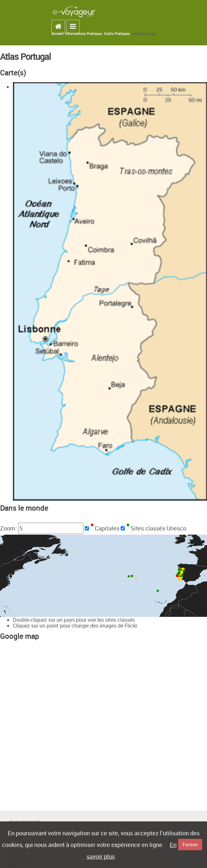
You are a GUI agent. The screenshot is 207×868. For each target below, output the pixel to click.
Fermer (190, 844)
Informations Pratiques (84, 34)
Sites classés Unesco (156, 528)
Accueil (57, 34)
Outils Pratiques (117, 34)
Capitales (105, 528)
